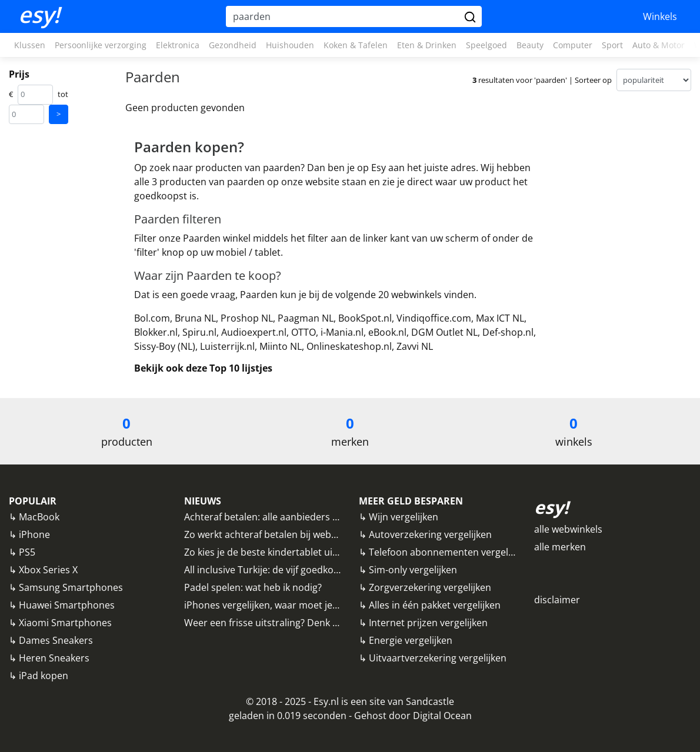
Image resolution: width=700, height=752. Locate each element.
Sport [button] (612, 45)
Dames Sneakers (56, 640)
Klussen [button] (30, 45)
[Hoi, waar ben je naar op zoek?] (344, 16)
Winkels (660, 16)
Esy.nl (326, 701)
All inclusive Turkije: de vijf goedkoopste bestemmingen (306, 570)
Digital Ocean (442, 716)
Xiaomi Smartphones (65, 623)
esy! (39, 15)
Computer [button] (573, 45)
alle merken (560, 547)
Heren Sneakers (54, 658)
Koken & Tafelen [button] (356, 45)
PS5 (27, 552)
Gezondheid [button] (233, 45)
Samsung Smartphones (71, 587)
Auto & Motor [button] (659, 45)
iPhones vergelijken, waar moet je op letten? (281, 605)
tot (63, 94)
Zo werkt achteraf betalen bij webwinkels (274, 534)
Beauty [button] (530, 45)
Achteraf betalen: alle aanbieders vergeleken (282, 517)
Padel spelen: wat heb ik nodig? (253, 587)
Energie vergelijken (411, 640)
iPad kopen (44, 676)
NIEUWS (203, 501)
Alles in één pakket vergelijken (435, 605)
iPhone (34, 534)
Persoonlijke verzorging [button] (101, 45)
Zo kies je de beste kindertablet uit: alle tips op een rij (301, 552)
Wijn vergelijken (404, 517)
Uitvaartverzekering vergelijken (438, 658)
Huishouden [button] (290, 45)
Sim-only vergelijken (413, 570)
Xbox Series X (48, 570)
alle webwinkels (568, 529)
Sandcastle (430, 701)
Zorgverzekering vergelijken (430, 587)
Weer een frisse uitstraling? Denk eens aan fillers (291, 623)
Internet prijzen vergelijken (428, 623)
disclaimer (557, 600)
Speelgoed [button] (486, 45)
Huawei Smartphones (67, 605)
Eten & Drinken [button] (427, 45)
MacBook (39, 517)
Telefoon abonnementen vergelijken (449, 552)
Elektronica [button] (178, 45)
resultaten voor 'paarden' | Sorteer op (542, 80)
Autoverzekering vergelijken (430, 534)
